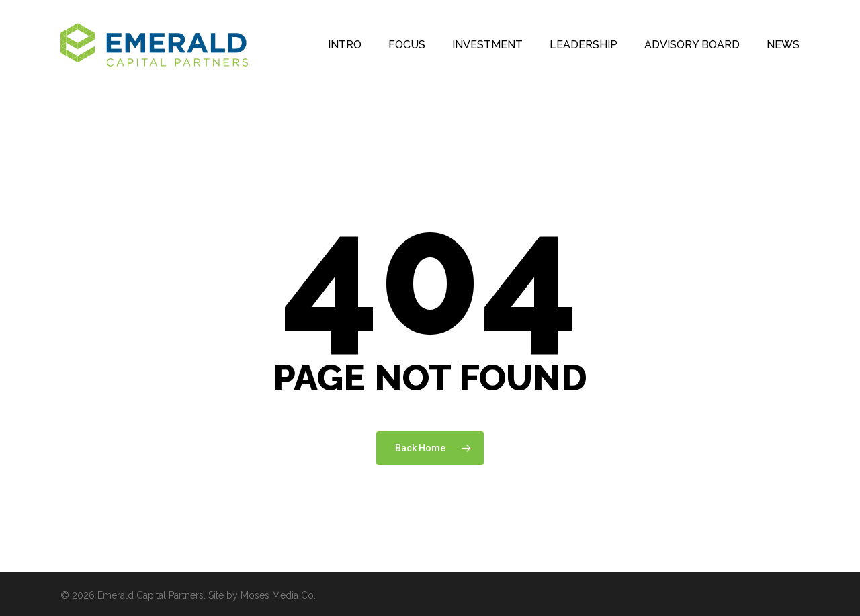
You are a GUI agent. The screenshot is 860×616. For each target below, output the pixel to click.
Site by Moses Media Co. (262, 595)
